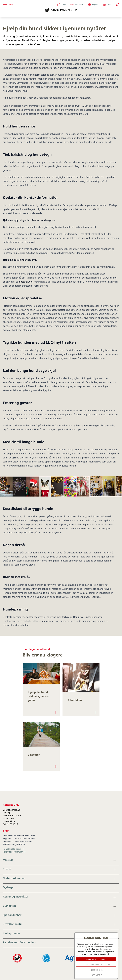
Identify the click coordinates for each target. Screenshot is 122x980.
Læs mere (96, 975)
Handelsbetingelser (13, 849)
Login (62, 4)
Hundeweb (77, 4)
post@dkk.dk (26, 282)
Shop (107, 4)
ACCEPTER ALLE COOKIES (96, 959)
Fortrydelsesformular (14, 852)
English (93, 5)
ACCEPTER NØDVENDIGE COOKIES (96, 965)
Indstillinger (96, 970)
